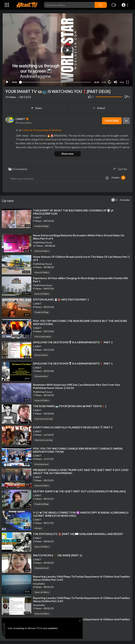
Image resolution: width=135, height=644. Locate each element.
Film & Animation (43, 336)
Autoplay (125, 199)
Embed (99, 108)
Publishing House (43, 242)
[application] (67, 50)
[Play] (7, 82)
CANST (22, 118)
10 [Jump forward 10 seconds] (110, 82)
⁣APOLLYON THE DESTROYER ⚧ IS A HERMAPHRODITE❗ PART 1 (73, 363)
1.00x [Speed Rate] (104, 82)
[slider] (56, 82)
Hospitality (39, 583)
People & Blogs (42, 226)
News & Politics (42, 251)
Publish (118, 177)
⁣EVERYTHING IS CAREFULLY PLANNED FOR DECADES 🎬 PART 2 (73, 427)
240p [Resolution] (122, 82)
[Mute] (115, 82)
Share (36, 108)
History (38, 528)
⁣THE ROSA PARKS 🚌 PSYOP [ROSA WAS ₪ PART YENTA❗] (70, 406)
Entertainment (42, 464)
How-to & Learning (43, 418)
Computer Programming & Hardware (42, 130)
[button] (125, 5)
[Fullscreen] (127, 82)
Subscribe (112, 120)
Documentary (41, 354)
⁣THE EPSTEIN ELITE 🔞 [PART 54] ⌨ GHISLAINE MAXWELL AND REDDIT (78, 534)
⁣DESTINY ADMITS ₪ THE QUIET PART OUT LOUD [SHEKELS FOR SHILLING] (79, 491)
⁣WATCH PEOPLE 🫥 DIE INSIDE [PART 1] (57, 555)
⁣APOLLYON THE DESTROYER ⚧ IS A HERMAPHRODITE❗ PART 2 (73, 342)
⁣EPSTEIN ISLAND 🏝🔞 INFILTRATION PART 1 (61, 299)
